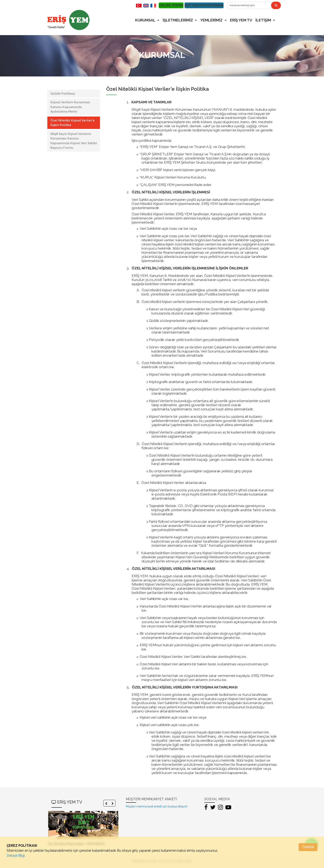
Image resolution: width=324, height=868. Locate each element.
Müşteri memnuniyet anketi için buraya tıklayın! (157, 806)
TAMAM (308, 847)
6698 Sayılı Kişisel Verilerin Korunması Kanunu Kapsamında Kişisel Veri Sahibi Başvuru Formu (74, 141)
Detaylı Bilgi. (16, 855)
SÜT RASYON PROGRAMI (204, 5)
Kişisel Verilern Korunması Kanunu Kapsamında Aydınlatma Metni (70, 107)
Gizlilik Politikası (63, 94)
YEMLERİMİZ (212, 20)
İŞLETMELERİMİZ (178, 20)
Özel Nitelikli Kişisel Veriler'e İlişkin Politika (73, 123)
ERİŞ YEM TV (241, 20)
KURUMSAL (146, 20)
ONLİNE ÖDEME (171, 5)
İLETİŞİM (264, 20)
